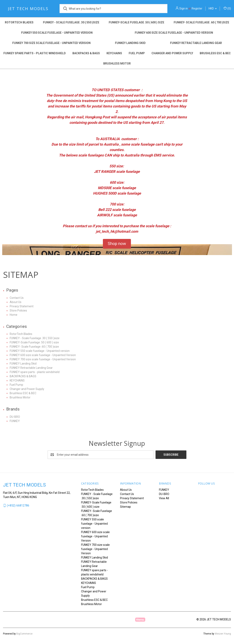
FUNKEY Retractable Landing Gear (196, 43)
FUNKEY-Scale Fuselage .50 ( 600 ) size (136, 22)
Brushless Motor (117, 64)
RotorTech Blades (19, 22)
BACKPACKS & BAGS (86, 53)
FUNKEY (15, 421)
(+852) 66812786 (18, 505)
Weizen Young (223, 634)
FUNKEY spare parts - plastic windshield (35, 53)
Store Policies (18, 311)
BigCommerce (24, 634)
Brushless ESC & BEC (215, 53)
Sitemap (125, 507)
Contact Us (17, 298)
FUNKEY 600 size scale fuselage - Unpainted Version (174, 33)
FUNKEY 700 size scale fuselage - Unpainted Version (51, 43)
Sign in (184, 8)
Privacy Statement (22, 306)
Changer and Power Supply (172, 53)
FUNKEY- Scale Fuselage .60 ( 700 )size (201, 22)
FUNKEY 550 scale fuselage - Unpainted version (57, 33)
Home (14, 315)
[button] (117, 244)
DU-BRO (15, 417)
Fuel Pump (137, 53)
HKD (213, 8)
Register (197, 8)
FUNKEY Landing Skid (130, 43)
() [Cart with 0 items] (227, 8)
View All (164, 498)
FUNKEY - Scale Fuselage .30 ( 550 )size (71, 22)
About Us (16, 302)
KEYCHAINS (114, 53)
